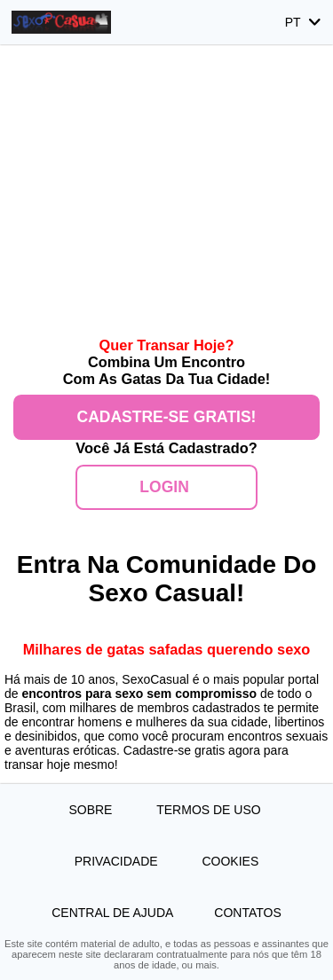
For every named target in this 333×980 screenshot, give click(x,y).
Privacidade (118, 861)
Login (166, 487)
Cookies (230, 861)
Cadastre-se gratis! (167, 417)
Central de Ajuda (112, 913)
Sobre (92, 810)
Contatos (247, 913)
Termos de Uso (210, 810)
